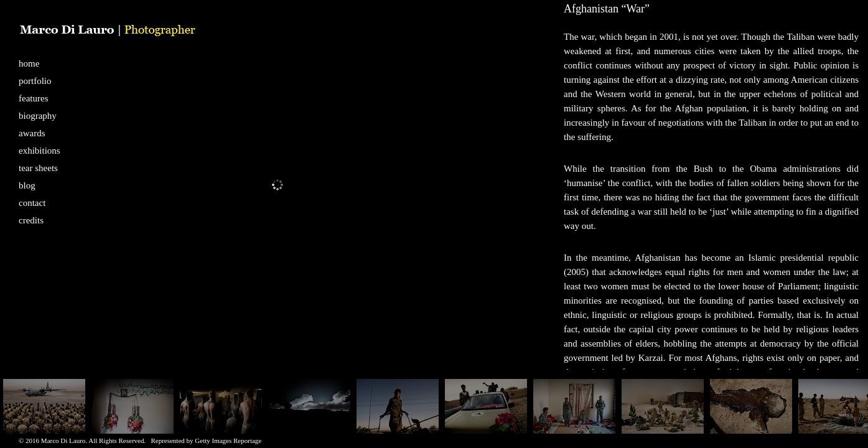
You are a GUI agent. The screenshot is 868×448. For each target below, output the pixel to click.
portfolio (35, 81)
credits (31, 220)
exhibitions (40, 151)
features (33, 98)
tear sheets (38, 168)
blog (27, 185)
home (29, 63)
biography (38, 116)
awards (32, 133)
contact (32, 203)
